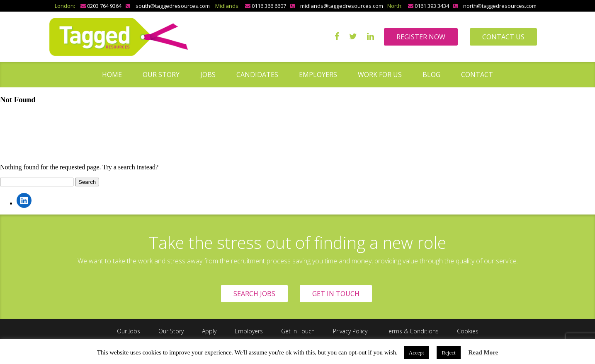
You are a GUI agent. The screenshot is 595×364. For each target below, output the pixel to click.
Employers (318, 75)
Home (112, 75)
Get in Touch (298, 331)
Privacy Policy (350, 331)
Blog (431, 75)
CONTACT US (503, 37)
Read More (483, 352)
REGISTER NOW (421, 37)
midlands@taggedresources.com (342, 6)
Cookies (468, 331)
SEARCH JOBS (254, 294)
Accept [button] (416, 353)
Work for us (380, 75)
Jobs (208, 75)
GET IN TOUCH (336, 294)
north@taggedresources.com (500, 6)
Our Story (161, 75)
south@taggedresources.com (173, 6)
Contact (477, 75)
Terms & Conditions (412, 331)
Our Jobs (129, 331)
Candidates (257, 75)
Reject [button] (448, 353)
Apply (209, 331)
